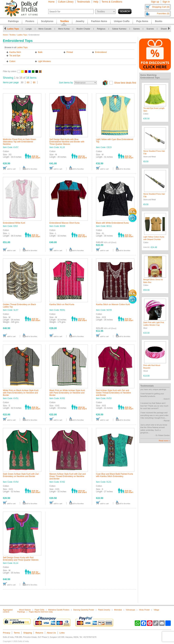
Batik (40, 52)
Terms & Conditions (112, 2)
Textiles (12, 35)
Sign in (166, 2)
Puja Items (142, 21)
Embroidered (101, 52)
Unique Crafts (122, 21)
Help (96, 2)
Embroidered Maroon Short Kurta (64, 223)
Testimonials (84, 2)
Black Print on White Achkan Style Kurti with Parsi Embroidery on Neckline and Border (67, 393)
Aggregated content (8, 611)
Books (159, 21)
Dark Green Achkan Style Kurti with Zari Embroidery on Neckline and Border (21, 475)
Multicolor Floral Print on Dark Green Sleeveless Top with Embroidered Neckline (19, 142)
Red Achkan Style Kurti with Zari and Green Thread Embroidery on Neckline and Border (113, 393)
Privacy (7, 633)
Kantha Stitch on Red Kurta (62, 304)
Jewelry (80, 21)
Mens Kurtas (64, 29)
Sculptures (47, 21)
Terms (17, 633)
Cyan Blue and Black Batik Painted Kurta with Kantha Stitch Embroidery (114, 475)
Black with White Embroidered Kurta (112, 223)
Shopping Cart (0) (161, 7)
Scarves (150, 29)
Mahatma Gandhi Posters (59, 610)
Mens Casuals (45, 29)
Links (62, 633)
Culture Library (66, 2)
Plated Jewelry (104, 610)
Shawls (164, 29)
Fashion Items (99, 21)
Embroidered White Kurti (14, 223)
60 (28, 82)
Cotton (12, 61)
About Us (51, 633)
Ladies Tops (13, 29)
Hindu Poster (144, 610)
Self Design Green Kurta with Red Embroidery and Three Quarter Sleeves (21, 559)
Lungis (29, 29)
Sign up (155, 2)
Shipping (28, 633)
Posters (30, 21)
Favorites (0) (163, 13)
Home (51, 2)
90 (34, 82)
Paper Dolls (40, 610)
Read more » (164, 441)
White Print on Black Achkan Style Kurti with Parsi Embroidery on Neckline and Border (21, 393)
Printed (70, 52)
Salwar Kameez (119, 29)
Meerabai (118, 610)
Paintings (13, 21)
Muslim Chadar (83, 29)
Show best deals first (125, 83)
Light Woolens (44, 61)
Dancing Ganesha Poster (84, 610)
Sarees (136, 29)
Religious (101, 29)
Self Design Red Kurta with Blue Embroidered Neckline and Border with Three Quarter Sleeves (67, 142)
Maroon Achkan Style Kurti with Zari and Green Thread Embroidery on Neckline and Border (68, 476)
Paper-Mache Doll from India (41, 612)
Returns (39, 633)
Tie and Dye (15, 56)
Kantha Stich (15, 52)
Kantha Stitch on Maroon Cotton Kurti (113, 304)
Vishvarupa (130, 610)
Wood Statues (25, 610)
